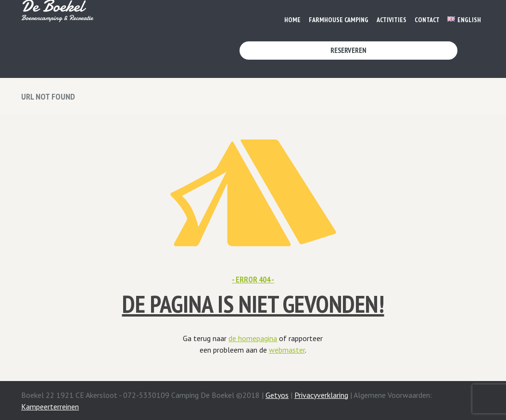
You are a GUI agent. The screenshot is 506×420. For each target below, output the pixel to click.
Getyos (277, 395)
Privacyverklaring (321, 395)
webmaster (287, 350)
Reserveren (348, 50)
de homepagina (253, 338)
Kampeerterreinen (50, 407)
